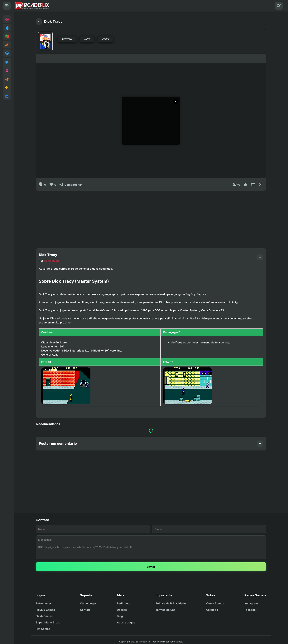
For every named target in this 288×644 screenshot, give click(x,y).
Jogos (106, 39)
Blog (120, 616)
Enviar (151, 567)
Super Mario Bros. (48, 622)
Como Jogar (88, 603)
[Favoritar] (245, 184)
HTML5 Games (45, 610)
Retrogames (44, 603)
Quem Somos (215, 603)
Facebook (251, 610)
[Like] (53, 184)
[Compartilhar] (71, 184)
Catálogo (212, 610)
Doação (122, 610)
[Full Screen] (261, 184)
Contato (85, 610)
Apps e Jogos (126, 622)
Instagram (251, 603)
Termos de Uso (166, 610)
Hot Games (43, 629)
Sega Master (52, 261)
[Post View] (236, 184)
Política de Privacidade (171, 603)
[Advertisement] (151, 218)
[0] (42, 184)
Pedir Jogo (124, 603)
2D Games (67, 39)
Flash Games (44, 616)
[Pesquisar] (279, 6)
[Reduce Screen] (253, 184)
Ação (87, 39)
